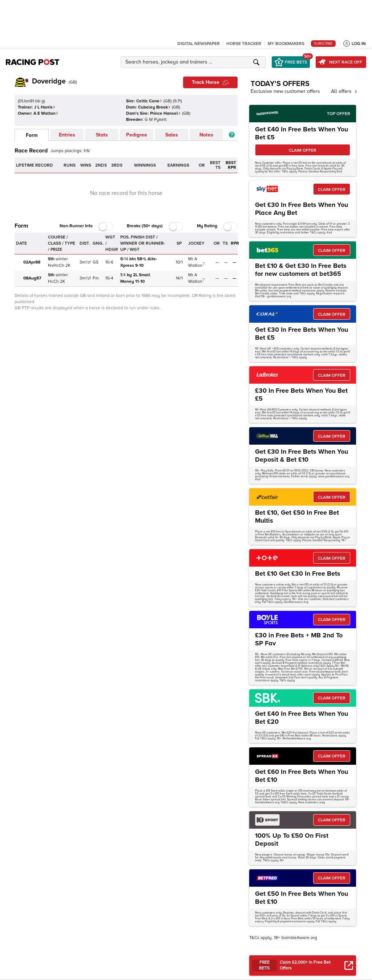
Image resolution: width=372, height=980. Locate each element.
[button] (194, 62)
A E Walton (46, 113)
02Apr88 (32, 262)
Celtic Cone (149, 101)
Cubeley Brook (154, 107)
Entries (67, 135)
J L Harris (45, 107)
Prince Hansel (165, 113)
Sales (172, 135)
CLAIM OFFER (303, 150)
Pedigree (137, 135)
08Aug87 (32, 278)
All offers (344, 91)
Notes (206, 135)
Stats (102, 135)
